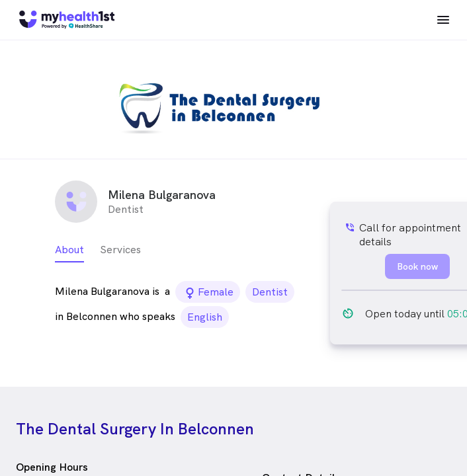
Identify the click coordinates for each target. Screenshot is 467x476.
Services (120, 250)
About (69, 250)
